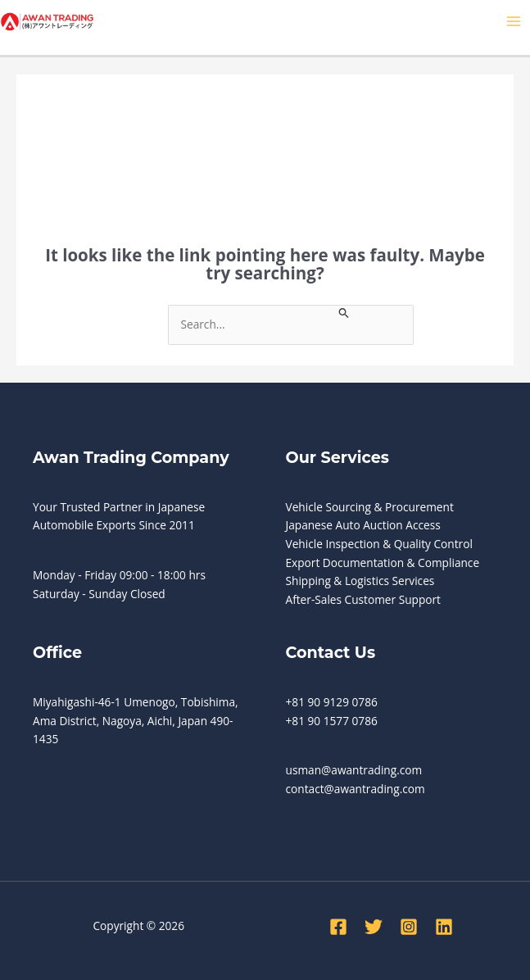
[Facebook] (338, 927)
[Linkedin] (444, 927)
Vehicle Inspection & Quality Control (379, 544)
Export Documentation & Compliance (383, 563)
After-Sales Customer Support (363, 599)
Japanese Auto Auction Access (363, 525)
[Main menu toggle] (514, 22)
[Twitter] (374, 927)
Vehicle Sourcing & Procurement (370, 507)
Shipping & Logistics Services (360, 581)
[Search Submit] (344, 312)
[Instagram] (409, 927)
